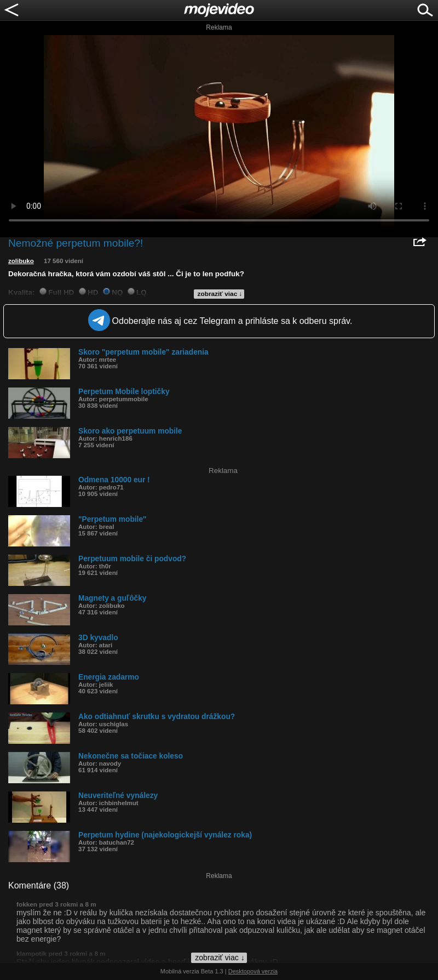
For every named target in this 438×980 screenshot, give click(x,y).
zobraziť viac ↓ (220, 294)
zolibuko (21, 261)
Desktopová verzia (253, 971)
